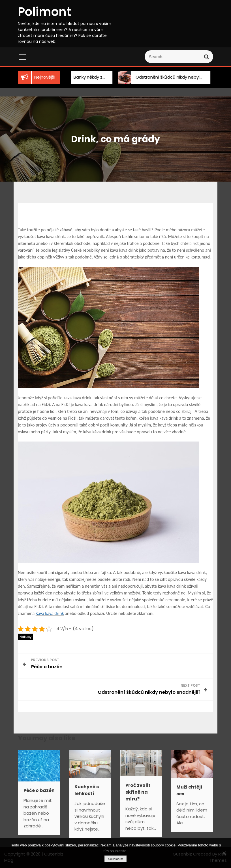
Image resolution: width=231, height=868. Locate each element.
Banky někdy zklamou (90, 77)
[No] (224, 853)
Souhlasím (115, 859)
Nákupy (25, 637)
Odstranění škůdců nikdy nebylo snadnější (174, 77)
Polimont (44, 12)
